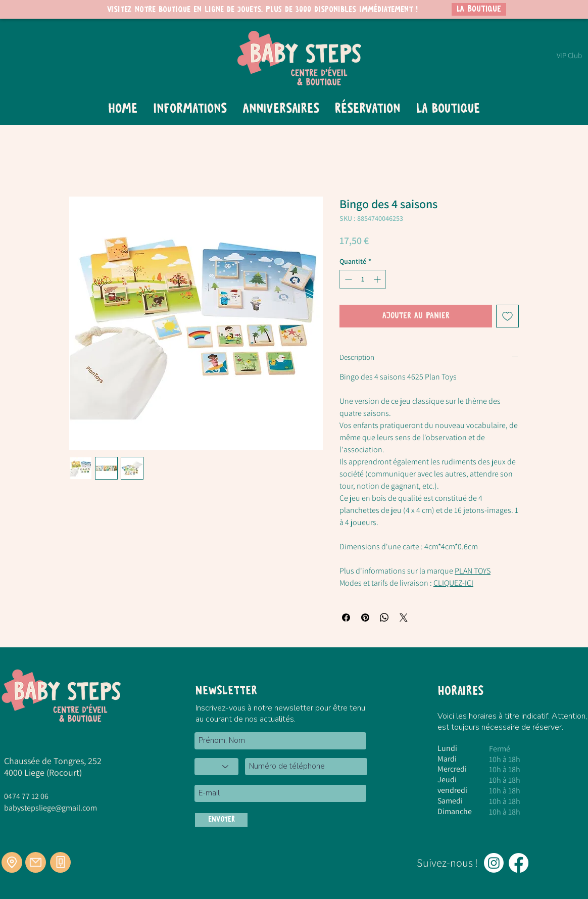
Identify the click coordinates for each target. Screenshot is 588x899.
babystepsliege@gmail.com (51, 808)
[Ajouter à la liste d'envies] (507, 316)
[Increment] (378, 279)
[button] (190, 109)
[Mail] (36, 862)
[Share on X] (404, 618)
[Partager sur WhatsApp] (384, 618)
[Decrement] (347, 279)
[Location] (12, 862)
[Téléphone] (60, 862)
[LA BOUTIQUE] (479, 9)
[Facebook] (519, 863)
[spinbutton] (363, 279)
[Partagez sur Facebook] (346, 618)
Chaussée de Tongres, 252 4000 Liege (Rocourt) (53, 767)
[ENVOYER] (221, 820)
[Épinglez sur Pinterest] (365, 618)
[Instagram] (494, 863)
